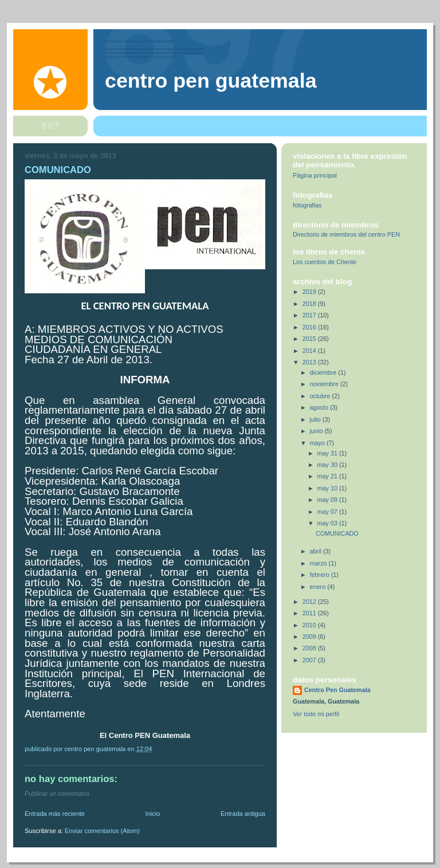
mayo (318, 443)
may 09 (328, 500)
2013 (310, 362)
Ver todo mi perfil (316, 714)
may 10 (328, 488)
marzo (319, 563)
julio (316, 419)
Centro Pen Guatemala (211, 81)
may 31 (328, 453)
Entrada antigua (243, 814)
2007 (310, 660)
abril (317, 551)
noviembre (325, 384)
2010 (310, 625)
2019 (310, 292)
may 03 (328, 523)
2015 (310, 339)
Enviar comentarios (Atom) (102, 831)
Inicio (153, 814)
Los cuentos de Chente (325, 262)
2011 (310, 613)
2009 (310, 637)
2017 (310, 315)
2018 (310, 304)
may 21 (328, 476)
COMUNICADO (337, 533)
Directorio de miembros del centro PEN (346, 234)
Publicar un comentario (57, 794)
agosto (320, 407)
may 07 (328, 512)
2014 (310, 351)
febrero (321, 575)
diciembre (324, 372)
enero (319, 587)
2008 (310, 648)
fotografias (307, 205)
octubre (321, 396)
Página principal (315, 175)
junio (317, 431)
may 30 (328, 465)
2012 (310, 602)
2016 (310, 327)
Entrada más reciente (55, 814)
